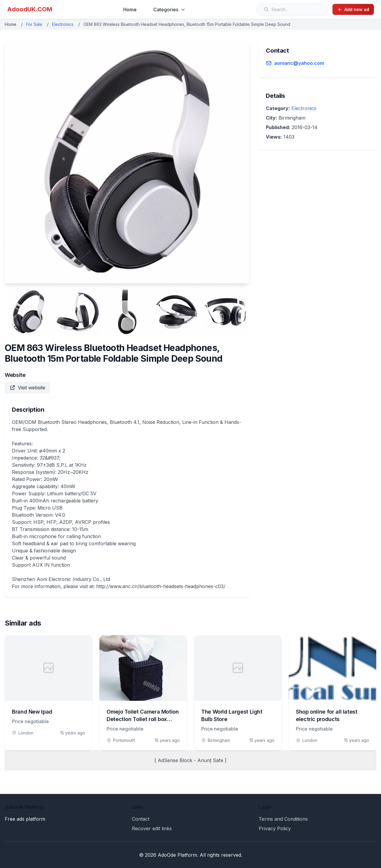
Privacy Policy (275, 828)
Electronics (63, 24)
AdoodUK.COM (30, 9)
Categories (169, 10)
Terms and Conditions (283, 819)
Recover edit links (152, 828)
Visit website (27, 388)
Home (130, 10)
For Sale (34, 24)
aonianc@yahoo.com (299, 63)
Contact (141, 819)
